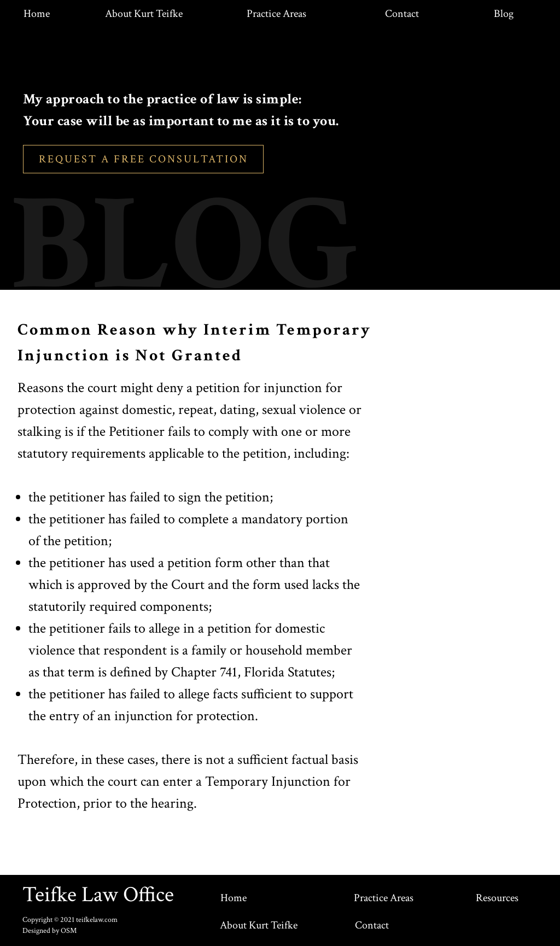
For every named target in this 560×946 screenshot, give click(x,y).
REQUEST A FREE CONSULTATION (144, 159)
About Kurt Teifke (144, 14)
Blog (504, 14)
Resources (497, 898)
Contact (402, 14)
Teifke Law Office (98, 895)
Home (37, 14)
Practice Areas (276, 14)
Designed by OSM (49, 931)
